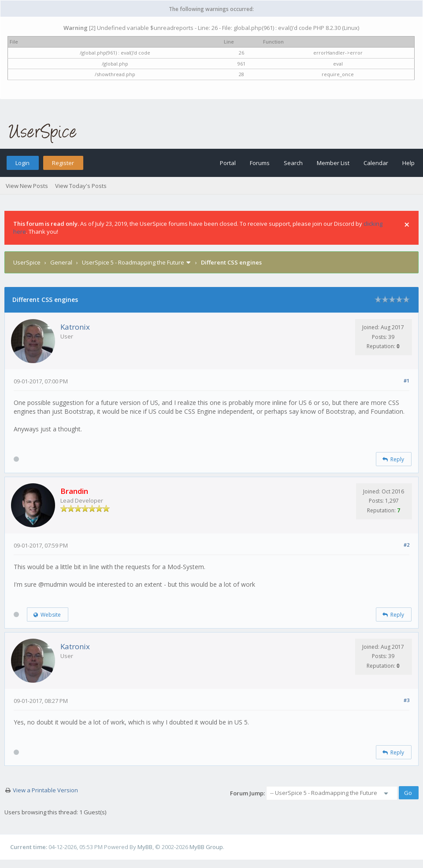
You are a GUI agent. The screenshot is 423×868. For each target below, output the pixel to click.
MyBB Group (206, 847)
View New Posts (27, 186)
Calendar (376, 163)
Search (293, 163)
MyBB (145, 847)
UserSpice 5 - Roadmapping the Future (133, 262)
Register (63, 163)
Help (408, 163)
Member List (333, 163)
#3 (406, 700)
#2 (406, 545)
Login (22, 163)
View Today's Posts (81, 186)
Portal (228, 163)
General (61, 262)
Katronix (75, 327)
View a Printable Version (45, 790)
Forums (260, 163)
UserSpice (27, 262)
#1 (406, 381)
